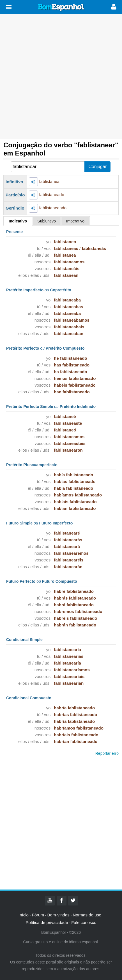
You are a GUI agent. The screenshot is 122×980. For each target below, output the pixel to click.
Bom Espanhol (61, 8)
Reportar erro (107, 753)
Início (24, 915)
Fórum (38, 915)
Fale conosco (84, 922)
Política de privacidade (47, 922)
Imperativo (75, 221)
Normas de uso (87, 915)
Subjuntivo (46, 221)
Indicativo (18, 221)
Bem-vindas (58, 915)
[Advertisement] (61, 77)
